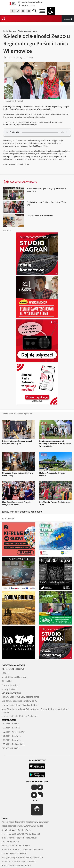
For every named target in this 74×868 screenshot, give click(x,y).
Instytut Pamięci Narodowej (15, 677)
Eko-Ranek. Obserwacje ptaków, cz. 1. (19, 701)
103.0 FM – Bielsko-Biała (13, 744)
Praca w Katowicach (11, 685)
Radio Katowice (10, 31)
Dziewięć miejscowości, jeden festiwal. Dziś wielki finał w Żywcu (17, 442)
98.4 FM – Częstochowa (13, 732)
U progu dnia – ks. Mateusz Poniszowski (20, 716)
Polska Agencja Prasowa (13, 669)
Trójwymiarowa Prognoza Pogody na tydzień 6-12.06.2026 (47, 190)
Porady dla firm (9, 689)
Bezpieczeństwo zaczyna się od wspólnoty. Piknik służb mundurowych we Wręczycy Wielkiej (55, 444)
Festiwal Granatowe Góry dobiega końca (20, 697)
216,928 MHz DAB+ (11, 748)
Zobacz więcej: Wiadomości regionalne (22, 512)
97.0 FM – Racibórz (11, 728)
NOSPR (5, 673)
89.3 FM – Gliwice (10, 724)
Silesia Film (7, 681)
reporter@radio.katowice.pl (32, 2)
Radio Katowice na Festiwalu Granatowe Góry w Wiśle (47, 204)
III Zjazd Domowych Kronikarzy (40, 216)
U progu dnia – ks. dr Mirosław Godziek (20, 705)
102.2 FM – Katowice (11, 740)
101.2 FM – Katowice (11, 736)
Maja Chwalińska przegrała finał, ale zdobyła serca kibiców (16, 503)
